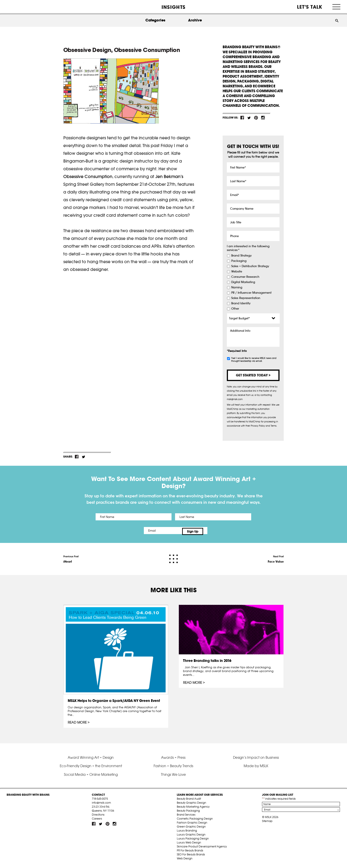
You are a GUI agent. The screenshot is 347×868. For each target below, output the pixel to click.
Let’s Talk (310, 7)
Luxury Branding (187, 833)
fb (242, 118)
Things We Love (173, 776)
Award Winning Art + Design (91, 759)
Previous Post (71, 557)
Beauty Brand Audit (189, 801)
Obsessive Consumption (88, 176)
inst (263, 118)
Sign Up (211, 531)
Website (237, 272)
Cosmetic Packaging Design (195, 821)
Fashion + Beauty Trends (173, 768)
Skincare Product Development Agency (202, 848)
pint (256, 118)
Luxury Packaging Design (193, 840)
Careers (97, 821)
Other (235, 309)
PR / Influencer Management (251, 293)
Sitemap (267, 823)
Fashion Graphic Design (192, 825)
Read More (78, 721)
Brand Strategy (241, 256)
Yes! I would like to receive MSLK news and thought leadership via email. (254, 360)
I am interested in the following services (248, 248)
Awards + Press (173, 759)
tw (249, 118)
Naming (237, 287)
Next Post (276, 557)
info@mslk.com (101, 805)
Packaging (239, 261)
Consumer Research (245, 277)
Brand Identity (241, 303)
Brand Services (186, 817)
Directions (98, 817)
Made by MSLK (256, 768)
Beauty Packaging (188, 813)
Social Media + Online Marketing (91, 776)
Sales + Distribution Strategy (250, 266)
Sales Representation (246, 298)
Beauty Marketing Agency (193, 809)
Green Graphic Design (191, 829)
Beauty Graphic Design (191, 805)
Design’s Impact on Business (256, 759)
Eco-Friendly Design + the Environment (91, 768)
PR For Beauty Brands (190, 852)
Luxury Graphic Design (191, 836)
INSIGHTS (173, 7)
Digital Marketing (243, 282)
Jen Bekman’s (169, 176)
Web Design (185, 860)
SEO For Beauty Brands (191, 856)
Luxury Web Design (189, 844)
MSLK (23, 7)
